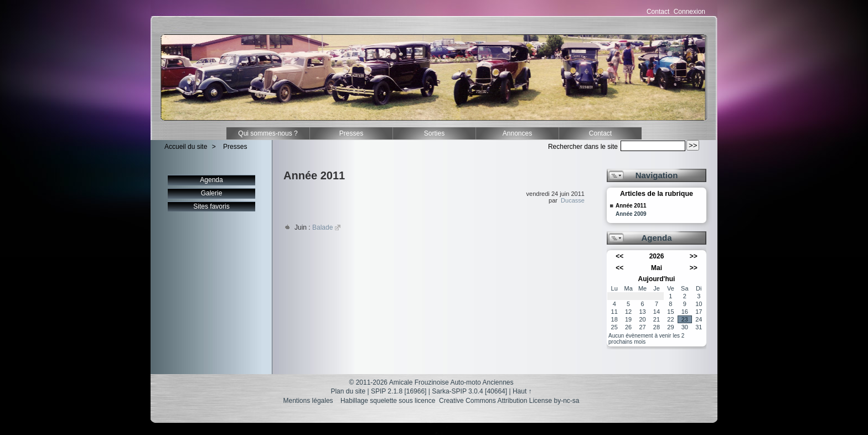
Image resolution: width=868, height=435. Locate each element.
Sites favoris (211, 206)
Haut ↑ (522, 391)
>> (694, 256)
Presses (351, 133)
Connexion (689, 12)
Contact (658, 12)
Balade (322, 227)
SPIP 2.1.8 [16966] (399, 391)
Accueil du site (186, 147)
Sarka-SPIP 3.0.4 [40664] (469, 391)
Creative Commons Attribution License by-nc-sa (509, 401)
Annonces (517, 133)
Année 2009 (631, 214)
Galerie (212, 193)
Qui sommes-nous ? (268, 133)
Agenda (211, 180)
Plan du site (348, 391)
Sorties (434, 133)
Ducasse (573, 200)
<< (619, 256)
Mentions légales (308, 401)
